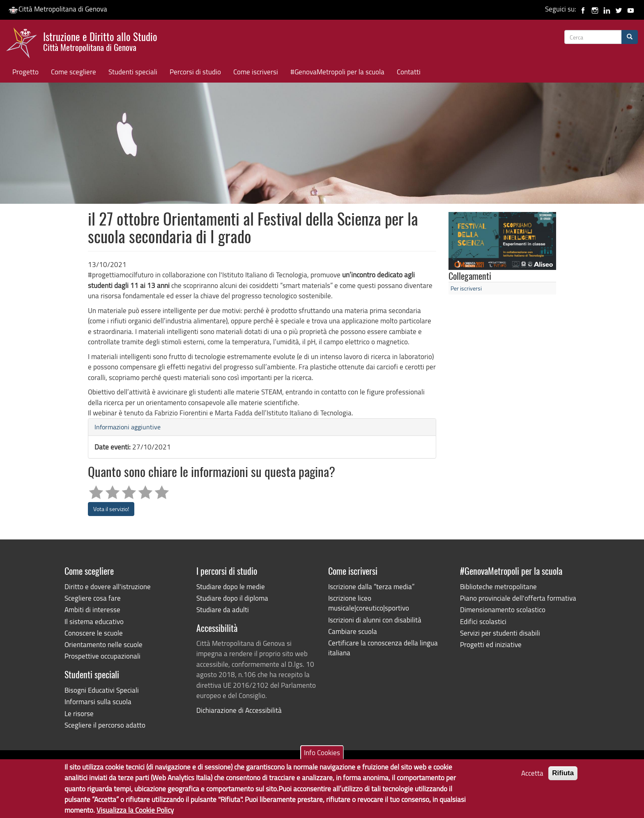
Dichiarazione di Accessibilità (239, 710)
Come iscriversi (256, 72)
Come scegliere (74, 72)
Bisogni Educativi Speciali (102, 690)
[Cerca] (630, 37)
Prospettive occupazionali (102, 656)
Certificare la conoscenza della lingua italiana (383, 648)
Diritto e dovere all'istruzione (108, 586)
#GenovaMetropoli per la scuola (337, 72)
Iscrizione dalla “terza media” (371, 586)
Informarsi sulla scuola (98, 702)
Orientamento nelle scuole (103, 644)
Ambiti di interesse (92, 609)
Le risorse (79, 713)
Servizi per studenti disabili (500, 633)
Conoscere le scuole (94, 633)
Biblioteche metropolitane (498, 586)
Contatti (409, 72)
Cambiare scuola (353, 631)
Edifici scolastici (483, 621)
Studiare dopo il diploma (232, 598)
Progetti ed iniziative (491, 644)
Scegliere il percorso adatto (105, 725)
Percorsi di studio (195, 72)
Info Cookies (322, 756)
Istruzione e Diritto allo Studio (100, 41)
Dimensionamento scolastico (503, 609)
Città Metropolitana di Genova (58, 9)
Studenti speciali (133, 72)
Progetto (25, 72)
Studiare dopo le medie (231, 586)
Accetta (532, 777)
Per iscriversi (466, 288)
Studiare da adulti (223, 609)
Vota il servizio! (111, 509)
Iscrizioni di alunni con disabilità (375, 620)
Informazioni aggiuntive (128, 427)
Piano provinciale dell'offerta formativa (518, 598)
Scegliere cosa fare (93, 598)
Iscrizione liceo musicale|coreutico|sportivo (369, 603)
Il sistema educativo (94, 621)
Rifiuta (563, 777)
